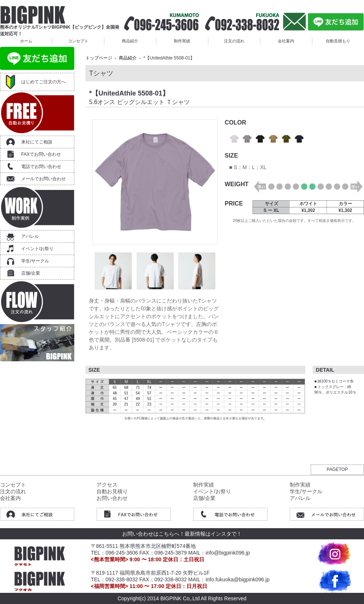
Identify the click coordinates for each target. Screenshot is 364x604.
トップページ (99, 58)
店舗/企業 (31, 273)
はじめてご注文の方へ (43, 82)
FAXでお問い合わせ (41, 154)
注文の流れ (234, 41)
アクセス (107, 485)
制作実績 (182, 41)
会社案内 (286, 41)
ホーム (26, 41)
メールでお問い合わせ (43, 179)
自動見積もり (338, 41)
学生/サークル (35, 261)
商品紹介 (130, 41)
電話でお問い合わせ (41, 167)
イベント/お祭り (37, 249)
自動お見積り (112, 491)
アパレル (30, 236)
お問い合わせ (112, 498)
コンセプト (78, 41)
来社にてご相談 (37, 142)
